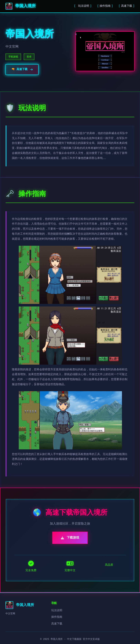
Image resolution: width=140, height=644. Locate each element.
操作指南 (105, 6)
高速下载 (127, 6)
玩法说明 (83, 6)
